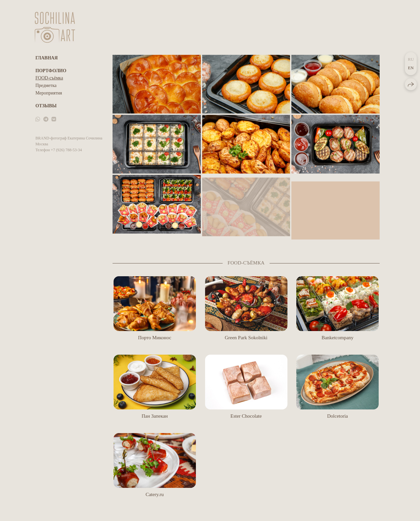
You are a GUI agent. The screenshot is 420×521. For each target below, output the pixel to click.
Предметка (46, 85)
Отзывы (46, 106)
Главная (47, 58)
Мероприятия (49, 93)
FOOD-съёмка (49, 78)
